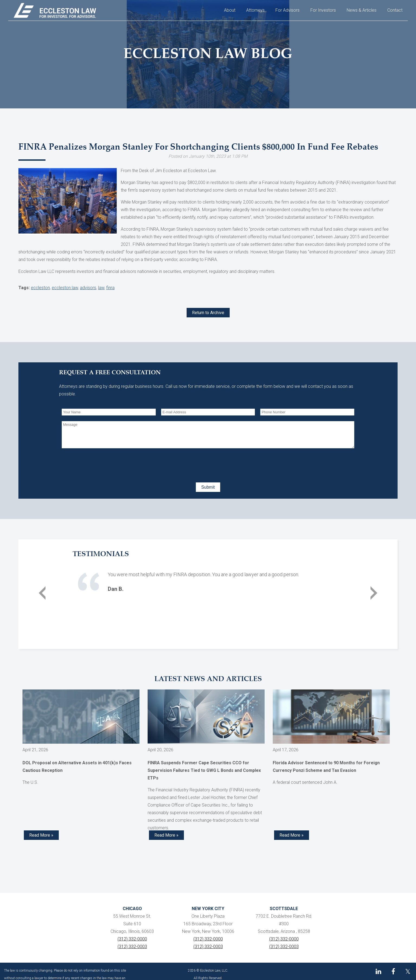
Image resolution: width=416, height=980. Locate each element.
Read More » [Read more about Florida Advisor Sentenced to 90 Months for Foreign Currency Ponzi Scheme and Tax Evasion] (292, 835)
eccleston (40, 288)
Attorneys (255, 10)
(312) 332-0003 (132, 947)
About (230, 10)
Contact (395, 10)
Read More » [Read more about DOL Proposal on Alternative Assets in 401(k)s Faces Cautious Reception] (41, 835)
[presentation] (103, 464)
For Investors (323, 10)
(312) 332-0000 (132, 939)
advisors (88, 288)
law (101, 288)
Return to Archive (208, 313)
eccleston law (65, 288)
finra (110, 288)
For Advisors (287, 10)
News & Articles (362, 10)
